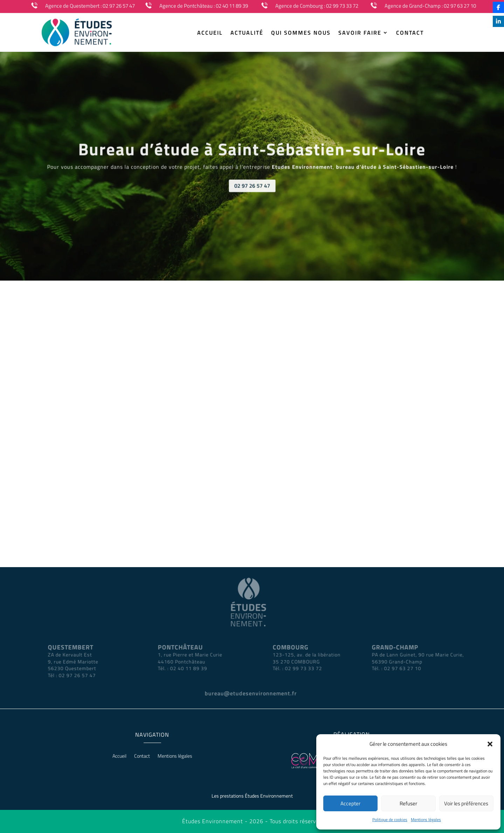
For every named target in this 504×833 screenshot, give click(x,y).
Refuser (408, 803)
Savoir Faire (360, 33)
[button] (490, 744)
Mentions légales (426, 820)
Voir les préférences (466, 803)
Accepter (350, 803)
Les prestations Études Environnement (252, 796)
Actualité (247, 33)
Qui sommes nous (301, 33)
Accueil (210, 33)
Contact (410, 33)
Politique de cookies (390, 820)
